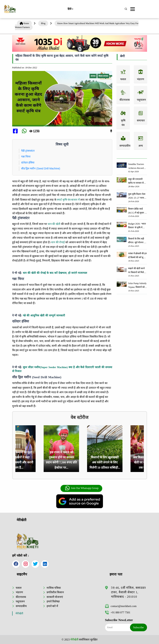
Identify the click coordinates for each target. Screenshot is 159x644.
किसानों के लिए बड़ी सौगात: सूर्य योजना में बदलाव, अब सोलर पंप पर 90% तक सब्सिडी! (137, 241)
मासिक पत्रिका (54, 588)
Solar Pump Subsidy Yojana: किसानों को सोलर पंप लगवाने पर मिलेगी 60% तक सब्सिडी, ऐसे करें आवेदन (137, 285)
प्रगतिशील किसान (55, 592)
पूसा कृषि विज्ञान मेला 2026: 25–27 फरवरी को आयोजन (137, 196)
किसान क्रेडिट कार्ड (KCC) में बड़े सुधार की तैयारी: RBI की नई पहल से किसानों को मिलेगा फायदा (137, 211)
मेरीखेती (19, 613)
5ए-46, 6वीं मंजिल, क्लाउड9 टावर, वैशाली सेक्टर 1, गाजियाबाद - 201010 (128, 592)
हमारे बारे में (52, 606)
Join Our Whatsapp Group (82, 488)
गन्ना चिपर (26, 157)
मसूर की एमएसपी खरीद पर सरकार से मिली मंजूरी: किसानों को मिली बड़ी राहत (136, 181)
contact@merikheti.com (121, 606)
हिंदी (70, 9)
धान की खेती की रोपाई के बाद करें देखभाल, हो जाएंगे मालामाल (55, 273)
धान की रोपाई (58, 242)
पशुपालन (20, 601)
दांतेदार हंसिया (28, 162)
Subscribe (138, 627)
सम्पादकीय (21, 606)
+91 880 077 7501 (118, 612)
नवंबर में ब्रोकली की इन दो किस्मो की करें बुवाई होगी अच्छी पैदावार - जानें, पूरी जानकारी (137, 256)
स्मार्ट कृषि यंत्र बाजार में (68, 200)
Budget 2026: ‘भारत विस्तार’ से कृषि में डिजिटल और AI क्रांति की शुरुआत (137, 226)
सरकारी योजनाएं (55, 597)
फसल (19, 588)
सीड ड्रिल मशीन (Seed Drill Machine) (41, 168)
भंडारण (19, 592)
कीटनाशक (21, 597)
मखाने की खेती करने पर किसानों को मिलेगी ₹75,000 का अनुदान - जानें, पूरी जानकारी (137, 271)
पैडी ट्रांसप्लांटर (28, 151)
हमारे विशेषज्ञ (53, 601)
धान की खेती (54, 224)
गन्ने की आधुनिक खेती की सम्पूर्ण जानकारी (44, 315)
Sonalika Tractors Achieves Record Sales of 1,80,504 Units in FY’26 (136, 166)
